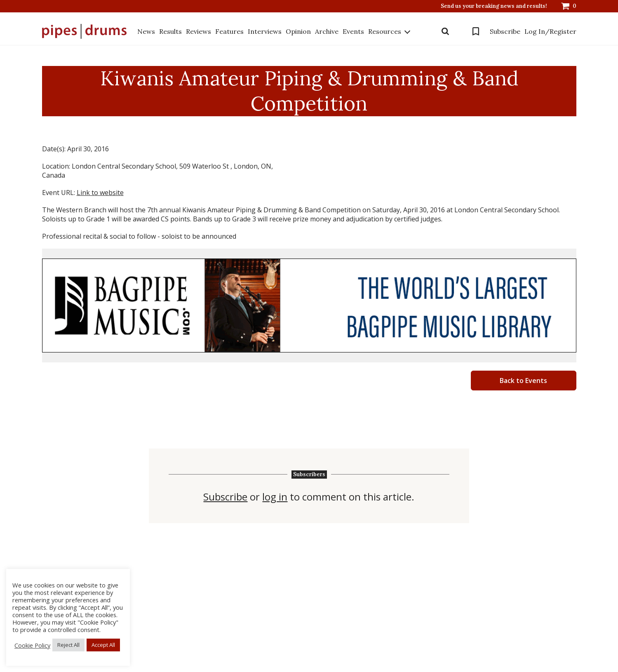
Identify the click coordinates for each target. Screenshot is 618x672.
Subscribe (505, 31)
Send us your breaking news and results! (494, 6)
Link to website (100, 193)
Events (353, 31)
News (146, 31)
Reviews (199, 31)
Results (170, 31)
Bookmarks (476, 31)
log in (275, 497)
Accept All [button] (103, 645)
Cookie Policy (32, 645)
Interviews (265, 31)
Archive (327, 31)
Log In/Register (550, 31)
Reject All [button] (68, 645)
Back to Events (523, 381)
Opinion (298, 31)
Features (229, 31)
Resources (385, 31)
